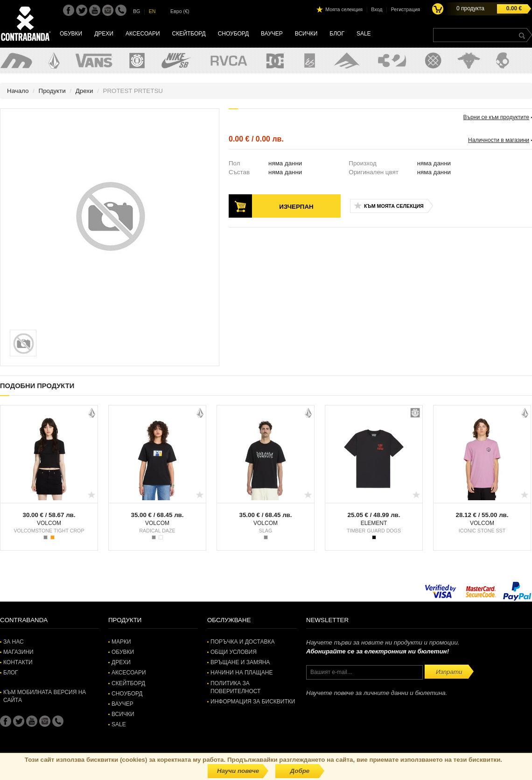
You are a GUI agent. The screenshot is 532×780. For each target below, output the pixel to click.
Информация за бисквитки (253, 702)
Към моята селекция (394, 206)
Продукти (52, 91)
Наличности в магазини (499, 140)
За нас (14, 642)
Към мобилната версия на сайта (45, 696)
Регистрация (406, 9)
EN (152, 11)
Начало (18, 91)
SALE (364, 34)
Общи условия (234, 652)
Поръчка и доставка (242, 642)
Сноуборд (233, 34)
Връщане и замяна (240, 662)
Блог (337, 34)
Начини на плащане (241, 673)
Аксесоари (143, 34)
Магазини (18, 652)
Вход (377, 9)
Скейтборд (189, 34)
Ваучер (272, 34)
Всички (306, 34)
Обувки (71, 34)
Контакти (18, 662)
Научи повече (238, 771)
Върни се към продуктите (496, 117)
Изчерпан (296, 207)
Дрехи (104, 34)
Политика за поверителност (235, 687)
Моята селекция (344, 9)
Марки (121, 642)
